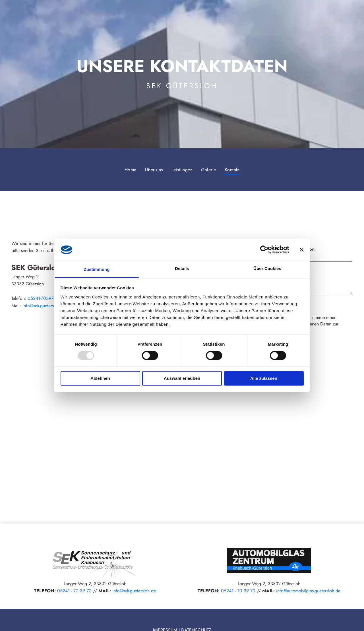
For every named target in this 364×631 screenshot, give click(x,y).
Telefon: (308, 249)
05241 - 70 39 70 (74, 591)
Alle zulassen (264, 378)
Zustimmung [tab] (97, 269)
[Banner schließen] (302, 250)
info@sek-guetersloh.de (44, 306)
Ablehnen (100, 378)
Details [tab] (182, 268)
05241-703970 (42, 298)
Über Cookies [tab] (267, 268)
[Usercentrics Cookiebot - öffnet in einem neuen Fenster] (264, 250)
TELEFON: (45, 591)
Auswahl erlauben (182, 378)
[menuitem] (131, 169)
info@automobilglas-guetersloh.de (308, 591)
